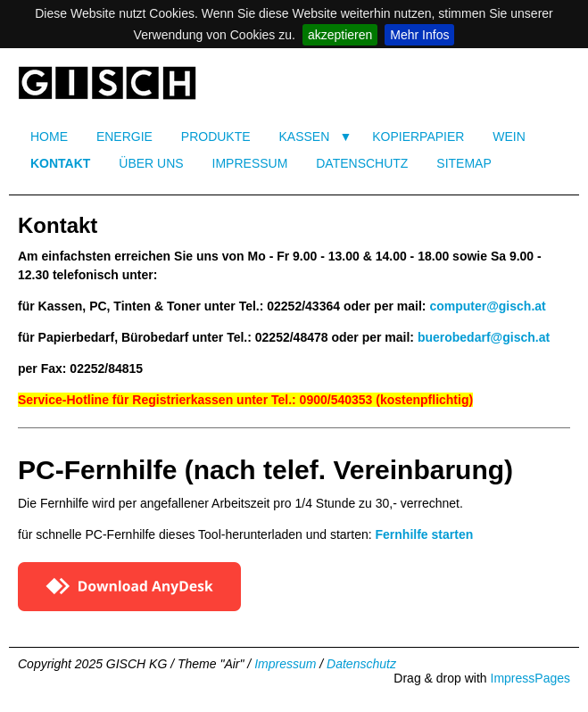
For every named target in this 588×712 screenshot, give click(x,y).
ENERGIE (124, 137)
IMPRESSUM (250, 163)
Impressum (285, 664)
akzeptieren (340, 35)
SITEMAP (464, 163)
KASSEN (304, 137)
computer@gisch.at (487, 306)
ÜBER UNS (151, 163)
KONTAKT (60, 163)
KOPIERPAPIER (418, 137)
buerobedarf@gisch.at (484, 337)
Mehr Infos (419, 35)
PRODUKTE (216, 137)
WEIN (509, 137)
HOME (49, 137)
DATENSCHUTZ (362, 163)
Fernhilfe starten (425, 534)
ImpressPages (530, 678)
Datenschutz (361, 664)
